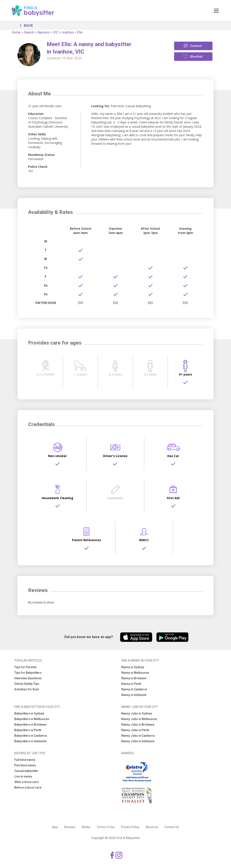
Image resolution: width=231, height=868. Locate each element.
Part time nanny (25, 765)
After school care (26, 782)
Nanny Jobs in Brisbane (138, 725)
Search (29, 32)
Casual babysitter (26, 771)
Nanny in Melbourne (135, 673)
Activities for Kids (27, 689)
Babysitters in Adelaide (30, 741)
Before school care (28, 788)
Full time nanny (25, 760)
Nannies (44, 32)
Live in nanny (23, 776)
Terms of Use (106, 827)
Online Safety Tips (27, 684)
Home (16, 32)
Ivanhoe (68, 32)
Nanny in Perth (131, 684)
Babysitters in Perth (28, 730)
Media (86, 827)
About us (152, 827)
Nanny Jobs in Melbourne (139, 719)
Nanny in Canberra (134, 689)
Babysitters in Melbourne (32, 719)
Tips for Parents (25, 667)
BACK (25, 25)
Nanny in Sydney (133, 667)
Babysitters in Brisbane (30, 725)
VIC (56, 32)
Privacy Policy (130, 827)
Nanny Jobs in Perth (135, 730)
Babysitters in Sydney (29, 713)
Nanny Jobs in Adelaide (138, 741)
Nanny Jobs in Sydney (137, 713)
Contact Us (172, 827)
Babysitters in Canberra (31, 736)
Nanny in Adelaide (134, 695)
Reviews (70, 827)
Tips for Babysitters (28, 673)
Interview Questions (28, 678)
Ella (80, 32)
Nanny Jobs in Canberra (138, 736)
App (55, 827)
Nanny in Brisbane (134, 678)
